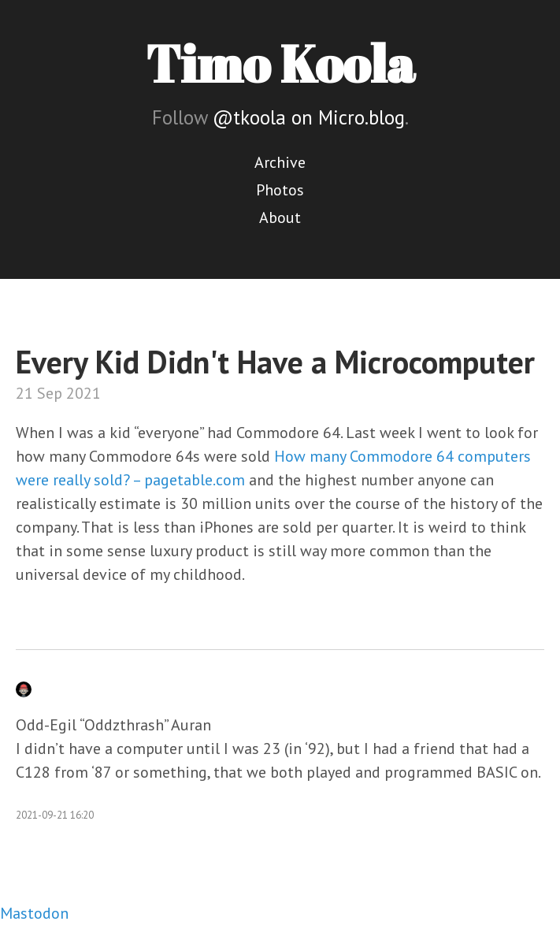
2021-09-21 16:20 (55, 815)
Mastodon (34, 913)
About (280, 217)
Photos (280, 190)
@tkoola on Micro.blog (309, 117)
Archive (280, 162)
